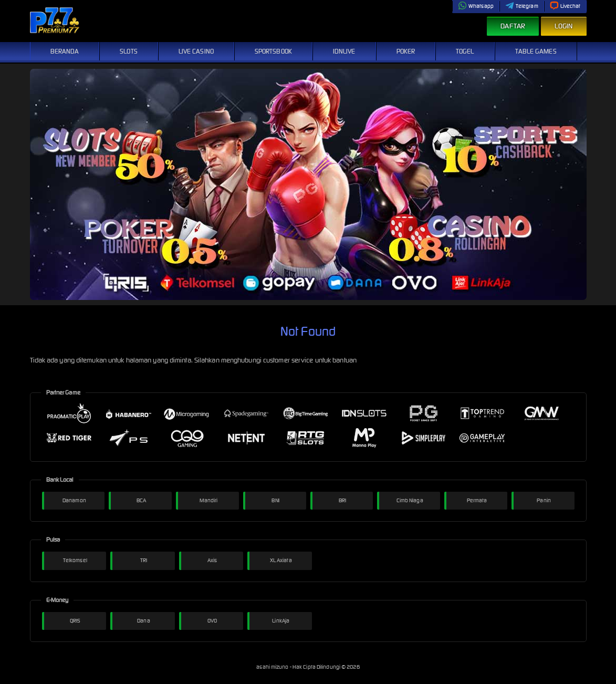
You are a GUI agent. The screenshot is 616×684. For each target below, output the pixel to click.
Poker (406, 51)
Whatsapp (476, 6)
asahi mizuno (273, 667)
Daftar (513, 26)
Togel (465, 51)
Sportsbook (273, 51)
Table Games (536, 51)
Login (564, 26)
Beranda (65, 51)
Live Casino (196, 51)
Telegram (522, 6)
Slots (129, 51)
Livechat (565, 6)
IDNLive (344, 51)
